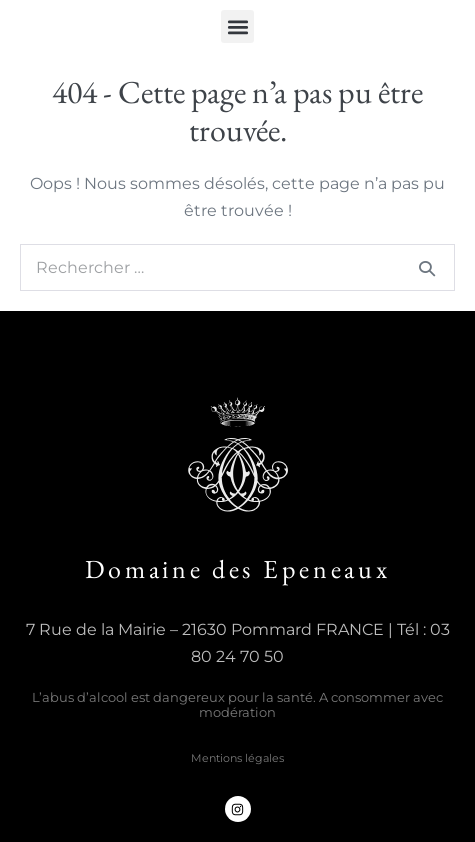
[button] (237, 26)
